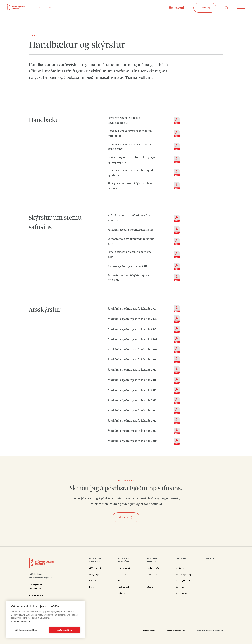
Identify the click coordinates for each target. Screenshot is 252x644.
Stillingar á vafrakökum (26, 630)
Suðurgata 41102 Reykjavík (35, 587)
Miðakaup (205, 8)
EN (50, 8)
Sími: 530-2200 (36, 596)
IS (39, 8)
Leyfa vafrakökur (65, 630)
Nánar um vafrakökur (21, 622)
